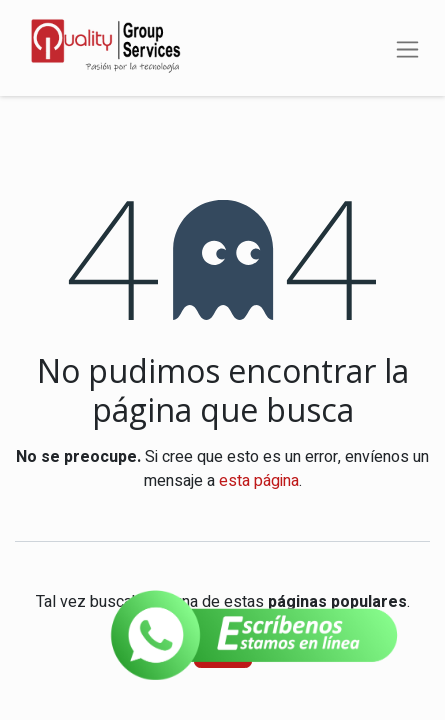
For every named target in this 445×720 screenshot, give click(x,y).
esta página (259, 481)
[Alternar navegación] (407, 47)
